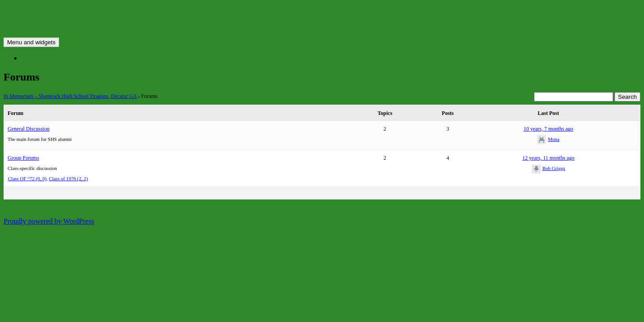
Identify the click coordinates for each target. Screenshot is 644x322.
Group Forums (23, 158)
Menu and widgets (31, 42)
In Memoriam (41, 58)
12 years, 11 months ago (549, 158)
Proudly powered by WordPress (49, 221)
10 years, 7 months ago (549, 129)
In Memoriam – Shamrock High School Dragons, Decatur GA (70, 96)
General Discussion (29, 129)
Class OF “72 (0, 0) (27, 178)
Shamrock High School (37, 11)
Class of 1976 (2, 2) (68, 178)
